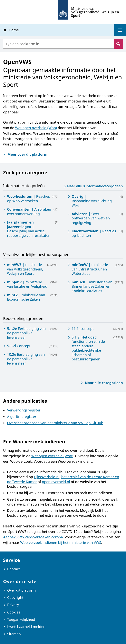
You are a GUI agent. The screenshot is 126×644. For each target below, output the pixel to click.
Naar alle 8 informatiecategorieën (93, 186)
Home (11, 30)
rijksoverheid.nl (47, 477)
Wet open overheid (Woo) (36, 128)
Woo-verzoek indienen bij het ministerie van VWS (61, 543)
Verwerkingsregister (24, 410)
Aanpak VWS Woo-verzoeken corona (33, 537)
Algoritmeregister (22, 417)
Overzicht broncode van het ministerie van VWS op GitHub (55, 423)
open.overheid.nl (56, 482)
